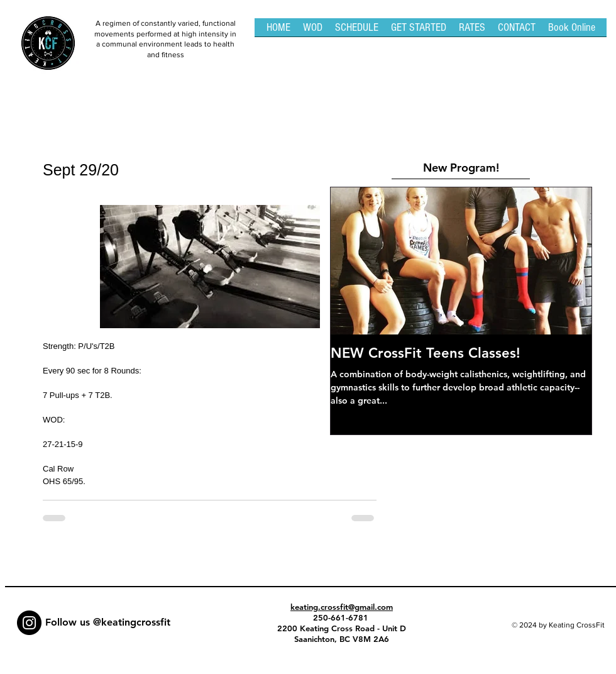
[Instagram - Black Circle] (29, 623)
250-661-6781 (342, 617)
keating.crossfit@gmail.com (342, 607)
